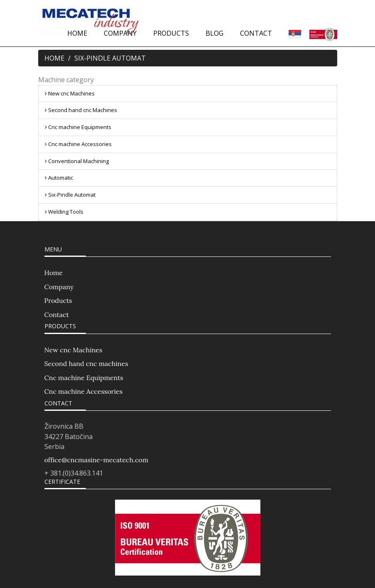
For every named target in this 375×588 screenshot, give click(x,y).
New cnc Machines (70, 93)
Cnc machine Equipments (78, 127)
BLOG (214, 33)
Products (58, 300)
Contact (57, 315)
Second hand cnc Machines (81, 110)
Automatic (59, 178)
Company (59, 287)
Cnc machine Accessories (78, 144)
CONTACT (256, 33)
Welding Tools (64, 212)
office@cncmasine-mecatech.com (97, 460)
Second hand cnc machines (86, 364)
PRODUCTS (171, 33)
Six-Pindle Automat (70, 195)
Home (54, 273)
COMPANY (120, 33)
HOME (77, 33)
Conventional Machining (77, 161)
